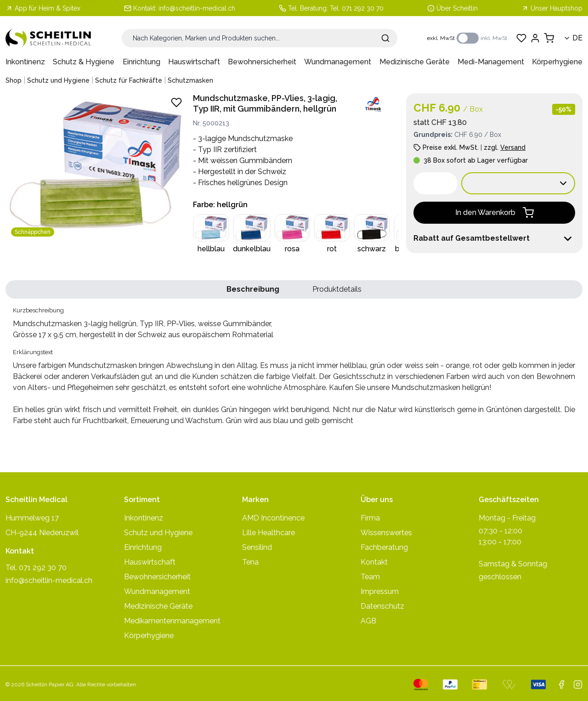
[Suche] (260, 38)
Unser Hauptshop (552, 8)
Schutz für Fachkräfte (129, 80)
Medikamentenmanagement (172, 621)
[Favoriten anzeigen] (521, 38)
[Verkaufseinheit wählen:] (518, 183)
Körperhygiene (557, 62)
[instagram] (578, 684)
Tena (250, 562)
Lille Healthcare (269, 533)
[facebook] (561, 684)
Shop (14, 80)
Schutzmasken (190, 80)
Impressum (380, 591)
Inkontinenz (25, 62)
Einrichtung (141, 62)
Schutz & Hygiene (84, 62)
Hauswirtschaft (194, 62)
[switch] (468, 38)
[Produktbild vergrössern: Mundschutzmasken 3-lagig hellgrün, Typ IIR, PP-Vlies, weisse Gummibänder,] (96, 167)
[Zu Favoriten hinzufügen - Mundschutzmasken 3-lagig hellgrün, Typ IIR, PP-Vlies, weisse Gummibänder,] (176, 102)
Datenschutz (382, 606)
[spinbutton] (435, 183)
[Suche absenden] (385, 38)
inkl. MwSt (494, 38)
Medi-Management (491, 62)
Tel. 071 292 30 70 (357, 8)
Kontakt (374, 562)
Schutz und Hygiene (58, 80)
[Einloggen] (535, 38)
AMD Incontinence (273, 518)
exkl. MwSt (441, 38)
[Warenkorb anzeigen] (549, 38)
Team (370, 577)
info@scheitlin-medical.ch (197, 8)
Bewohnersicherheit (262, 62)
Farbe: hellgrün (220, 205)
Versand (513, 147)
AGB (368, 621)
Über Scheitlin (457, 8)
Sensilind (257, 547)
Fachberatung (384, 547)
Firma (370, 518)
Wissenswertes (386, 533)
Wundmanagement (338, 62)
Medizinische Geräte (415, 62)
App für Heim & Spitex (43, 8)
